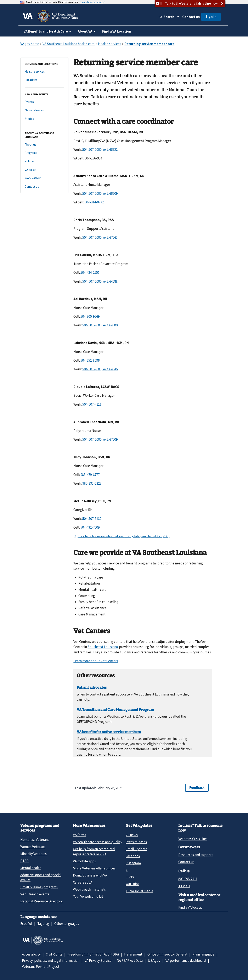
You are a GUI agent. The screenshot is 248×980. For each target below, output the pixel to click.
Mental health (31, 868)
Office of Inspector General (167, 954)
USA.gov (154, 961)
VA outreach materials (89, 889)
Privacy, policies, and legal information (51, 961)
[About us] (44, 145)
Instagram (133, 863)
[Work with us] (44, 178)
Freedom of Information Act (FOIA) (93, 954)
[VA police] (44, 170)
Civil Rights (54, 954)
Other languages (67, 924)
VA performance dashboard (186, 961)
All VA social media (139, 891)
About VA (85, 31)
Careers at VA (83, 882)
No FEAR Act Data (130, 961)
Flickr (130, 877)
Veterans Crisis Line (193, 839)
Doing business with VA (90, 875)
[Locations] (44, 80)
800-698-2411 (188, 879)
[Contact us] (44, 187)
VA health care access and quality (98, 842)
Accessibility (31, 954)
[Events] (44, 102)
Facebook (133, 856)
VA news (132, 835)
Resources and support (196, 855)
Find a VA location (191, 907)
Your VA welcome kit (88, 896)
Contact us (191, 17)
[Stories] (44, 119)
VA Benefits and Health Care (46, 31)
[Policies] (44, 161)
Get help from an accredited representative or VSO (94, 852)
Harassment (133, 954)
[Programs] (44, 153)
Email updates (136, 849)
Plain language (203, 954)
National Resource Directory (41, 901)
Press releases (136, 842)
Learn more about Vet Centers (96, 661)
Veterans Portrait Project (41, 967)
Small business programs (39, 887)
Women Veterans (33, 847)
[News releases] (44, 110)
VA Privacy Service (98, 961)
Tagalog (43, 924)
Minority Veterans (33, 854)
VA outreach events (35, 894)
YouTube (132, 884)
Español (26, 924)
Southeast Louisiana (103, 647)
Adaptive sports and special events (41, 877)
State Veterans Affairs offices (94, 868)
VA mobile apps (84, 861)
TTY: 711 (184, 886)
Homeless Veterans (35, 840)
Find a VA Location (117, 31)
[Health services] (44, 72)
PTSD (24, 861)
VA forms (80, 835)
